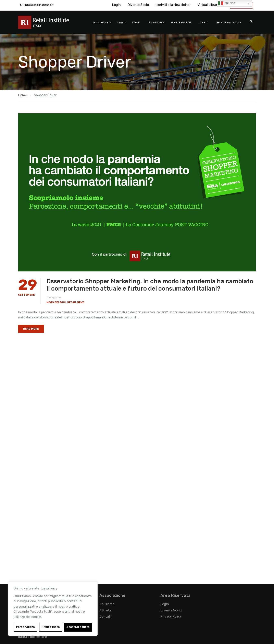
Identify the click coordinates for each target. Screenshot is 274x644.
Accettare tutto (78, 627)
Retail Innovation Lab (229, 22)
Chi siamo (107, 604)
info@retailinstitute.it (39, 5)
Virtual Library (208, 5)
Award (204, 22)
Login (116, 5)
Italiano (227, 3)
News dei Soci (56, 302)
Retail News (76, 302)
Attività (105, 610)
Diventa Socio (138, 5)
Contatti (106, 616)
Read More (31, 329)
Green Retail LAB (181, 22)
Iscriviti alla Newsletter (173, 5)
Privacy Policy (171, 616)
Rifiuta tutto (51, 627)
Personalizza (25, 627)
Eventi (136, 22)
